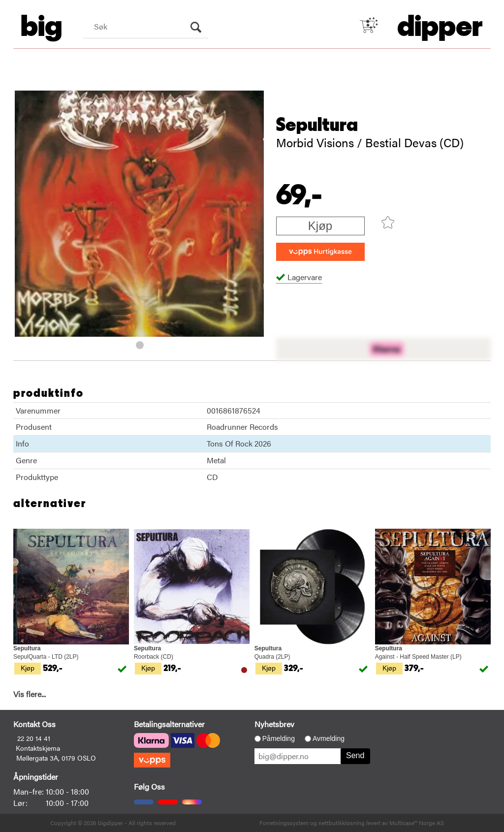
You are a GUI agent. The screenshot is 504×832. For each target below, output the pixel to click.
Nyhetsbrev (274, 724)
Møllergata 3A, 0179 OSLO (56, 758)
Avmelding (329, 738)
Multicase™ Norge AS (417, 823)
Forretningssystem (284, 823)
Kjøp (320, 226)
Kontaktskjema (38, 748)
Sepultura (317, 125)
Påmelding (279, 738)
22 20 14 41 (34, 738)
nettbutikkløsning (342, 823)
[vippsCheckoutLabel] (320, 252)
